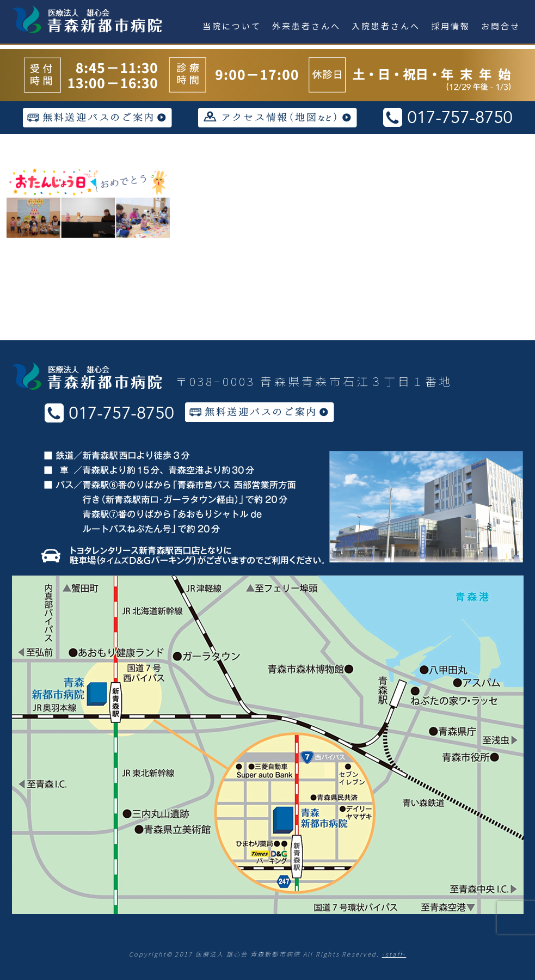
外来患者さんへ (306, 26)
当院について (232, 26)
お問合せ (501, 26)
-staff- (394, 954)
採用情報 (451, 26)
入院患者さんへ (386, 26)
